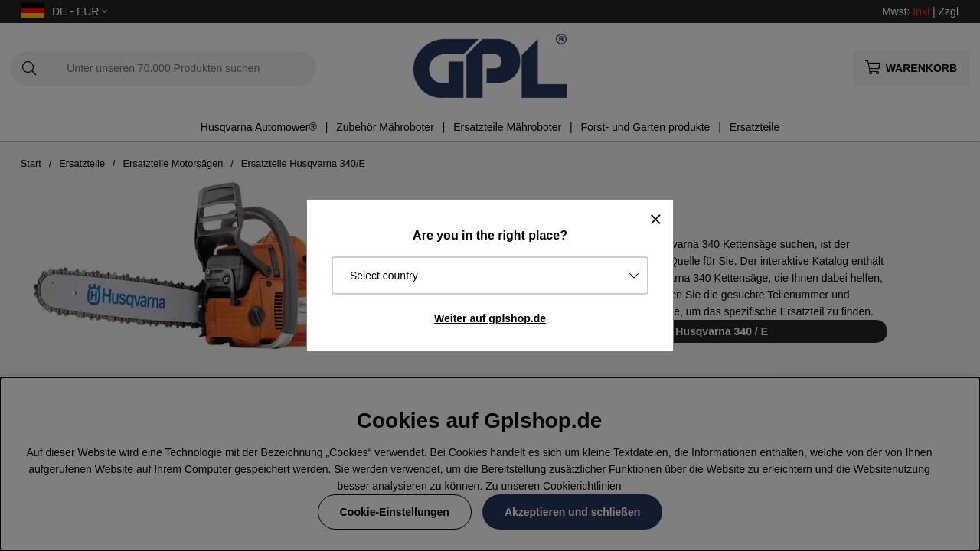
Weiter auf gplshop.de (490, 318)
